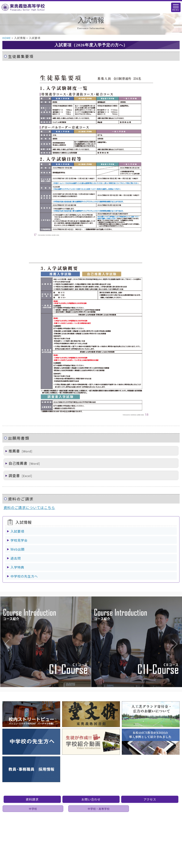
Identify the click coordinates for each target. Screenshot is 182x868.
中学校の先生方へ (24, 576)
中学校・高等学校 (99, 809)
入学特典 (17, 567)
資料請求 (32, 799)
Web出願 (17, 549)
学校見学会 (19, 540)
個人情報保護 (93, 829)
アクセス (150, 799)
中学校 (33, 809)
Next (170, 635)
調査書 (19, 475)
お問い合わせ (91, 799)
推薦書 (19, 451)
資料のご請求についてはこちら (29, 507)
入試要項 (17, 531)
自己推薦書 (23, 463)
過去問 (16, 558)
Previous (2, 635)
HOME (7, 38)
